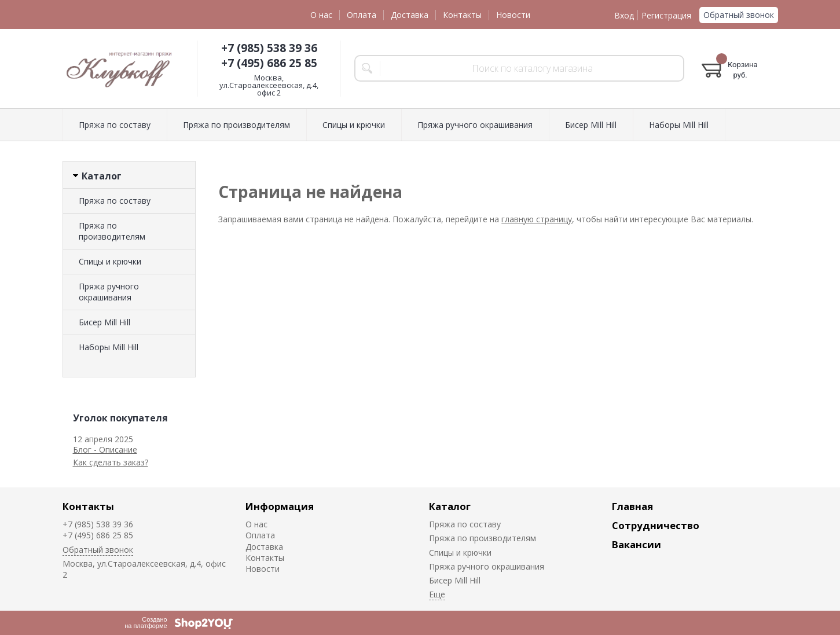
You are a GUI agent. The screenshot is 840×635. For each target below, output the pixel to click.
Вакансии (637, 544)
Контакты (462, 15)
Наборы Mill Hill (679, 125)
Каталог (450, 506)
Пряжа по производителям (236, 125)
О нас (321, 15)
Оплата (362, 15)
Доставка (410, 15)
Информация (280, 506)
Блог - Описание (105, 449)
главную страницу (537, 219)
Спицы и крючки (354, 125)
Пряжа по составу (115, 125)
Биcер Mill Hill (591, 125)
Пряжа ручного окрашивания (475, 125)
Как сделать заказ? (111, 462)
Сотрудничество (656, 525)
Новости (513, 15)
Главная (632, 506)
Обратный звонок (739, 15)
